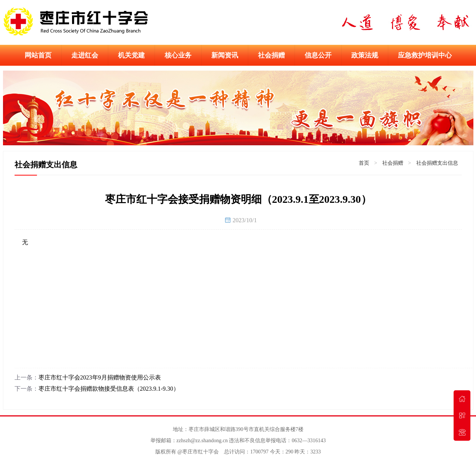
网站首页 (38, 55)
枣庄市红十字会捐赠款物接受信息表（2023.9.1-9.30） (109, 389)
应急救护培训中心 (425, 55)
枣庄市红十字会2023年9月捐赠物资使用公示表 (100, 377)
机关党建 (131, 55)
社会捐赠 (271, 55)
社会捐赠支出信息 (437, 163)
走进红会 (85, 55)
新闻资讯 (225, 55)
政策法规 (365, 55)
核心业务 (178, 55)
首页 (364, 163)
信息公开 (318, 55)
